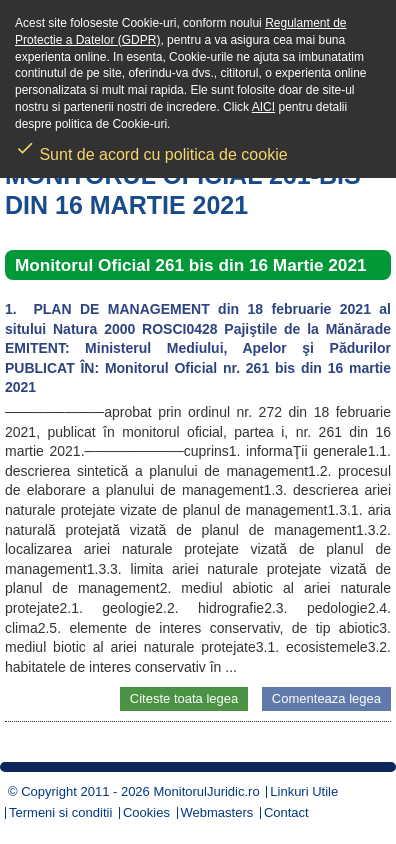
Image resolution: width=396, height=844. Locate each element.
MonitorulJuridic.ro (206, 791)
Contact (286, 812)
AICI (263, 107)
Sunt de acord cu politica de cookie (151, 148)
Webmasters (217, 812)
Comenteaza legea (326, 698)
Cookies (146, 812)
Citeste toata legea (184, 698)
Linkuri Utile (304, 791)
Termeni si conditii (60, 812)
